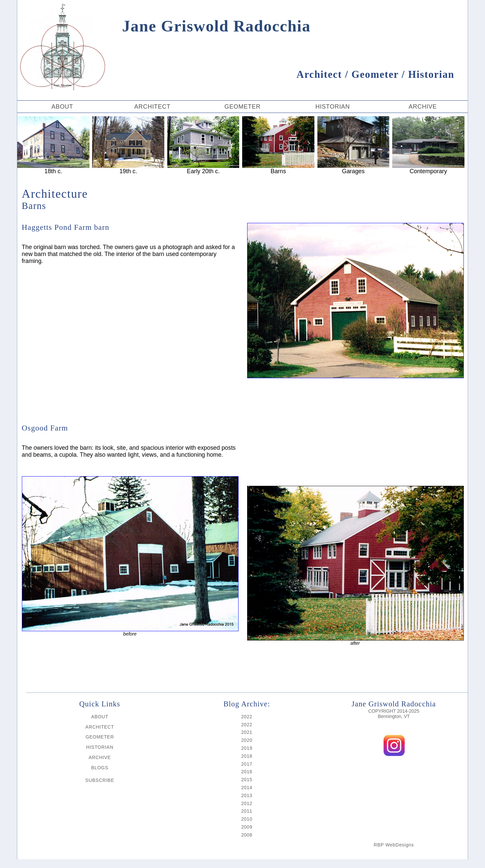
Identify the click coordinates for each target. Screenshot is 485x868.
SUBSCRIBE (100, 780)
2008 (247, 835)
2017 (247, 764)
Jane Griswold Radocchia (210, 26)
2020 (247, 740)
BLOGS (100, 768)
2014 (247, 788)
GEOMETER (243, 107)
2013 (247, 795)
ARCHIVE (423, 107)
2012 (247, 803)
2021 (247, 732)
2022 (247, 717)
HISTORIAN (333, 107)
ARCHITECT (152, 107)
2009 (247, 827)
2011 (247, 811)
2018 (247, 756)
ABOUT (62, 107)
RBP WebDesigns (394, 845)
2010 (247, 819)
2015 (247, 780)
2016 (247, 772)
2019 (247, 748)
